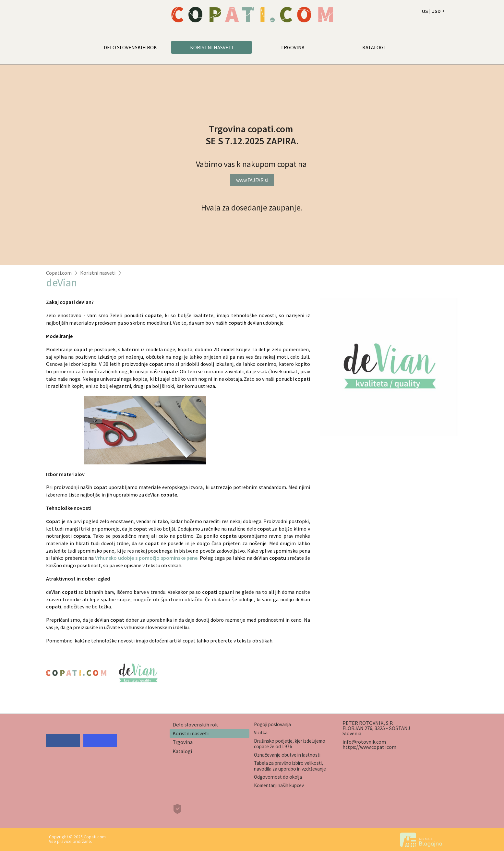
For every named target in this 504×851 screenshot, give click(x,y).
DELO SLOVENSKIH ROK (130, 47)
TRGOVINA (293, 47)
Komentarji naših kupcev (279, 785)
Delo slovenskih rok (195, 725)
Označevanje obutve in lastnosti (287, 755)
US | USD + (433, 11)
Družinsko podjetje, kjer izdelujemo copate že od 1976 (290, 744)
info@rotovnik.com (364, 742)
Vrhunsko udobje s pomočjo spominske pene (146, 558)
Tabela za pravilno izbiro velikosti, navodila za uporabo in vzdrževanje (290, 766)
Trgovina (183, 742)
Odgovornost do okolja (278, 777)
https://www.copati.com (369, 747)
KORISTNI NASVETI (212, 47)
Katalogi (182, 751)
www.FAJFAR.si (252, 180)
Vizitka (261, 732)
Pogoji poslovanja (272, 724)
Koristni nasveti (98, 273)
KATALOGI (374, 47)
